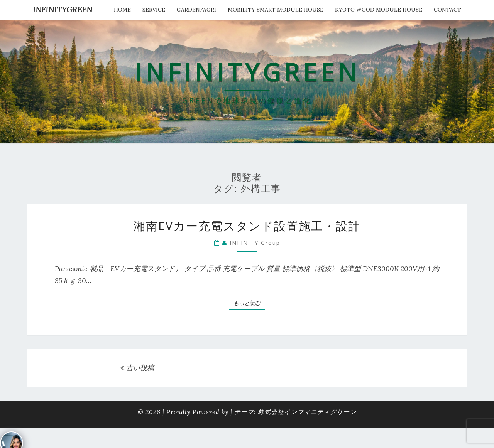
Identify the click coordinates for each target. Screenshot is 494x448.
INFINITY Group (255, 243)
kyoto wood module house (379, 10)
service (154, 10)
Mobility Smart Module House (276, 10)
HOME (122, 10)
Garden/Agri (196, 10)
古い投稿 (137, 368)
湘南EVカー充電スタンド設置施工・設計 (253, 226)
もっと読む (249, 303)
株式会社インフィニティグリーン (307, 412)
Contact (447, 10)
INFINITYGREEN (63, 9)
